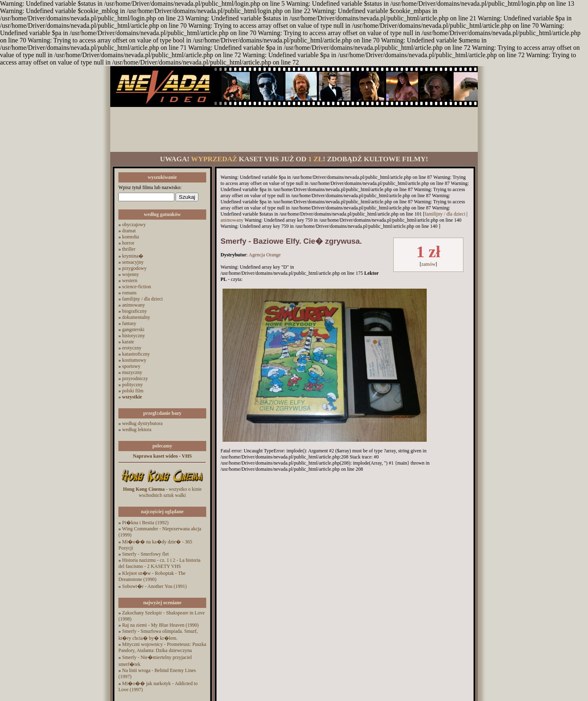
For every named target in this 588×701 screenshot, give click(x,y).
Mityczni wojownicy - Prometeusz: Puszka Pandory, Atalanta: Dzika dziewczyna (162, 647)
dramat (129, 231)
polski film (133, 391)
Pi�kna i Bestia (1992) (145, 523)
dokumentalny (136, 317)
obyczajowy (134, 225)
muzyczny (132, 372)
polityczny (133, 385)
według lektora (137, 430)
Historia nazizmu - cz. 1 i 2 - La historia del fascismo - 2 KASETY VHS (159, 563)
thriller (129, 249)
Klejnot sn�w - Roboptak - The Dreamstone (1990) (152, 576)
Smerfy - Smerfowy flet (145, 554)
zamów (429, 264)
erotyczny (132, 348)
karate (128, 342)
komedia (130, 237)
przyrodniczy (135, 378)
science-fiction (137, 287)
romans (129, 293)
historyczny (134, 336)
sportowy (131, 366)
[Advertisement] (294, 129)
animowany (134, 305)
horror (128, 243)
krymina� (133, 256)
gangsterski (133, 329)
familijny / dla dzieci (143, 299)
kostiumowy (134, 360)
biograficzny (135, 311)
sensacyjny (133, 262)
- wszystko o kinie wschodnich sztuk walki (162, 492)
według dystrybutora (142, 423)
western (130, 280)
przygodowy (134, 268)
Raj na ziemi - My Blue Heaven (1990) (160, 625)
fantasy (129, 323)
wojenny (130, 274)
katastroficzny (136, 354)
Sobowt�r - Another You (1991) (154, 586)
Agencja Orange (265, 255)
